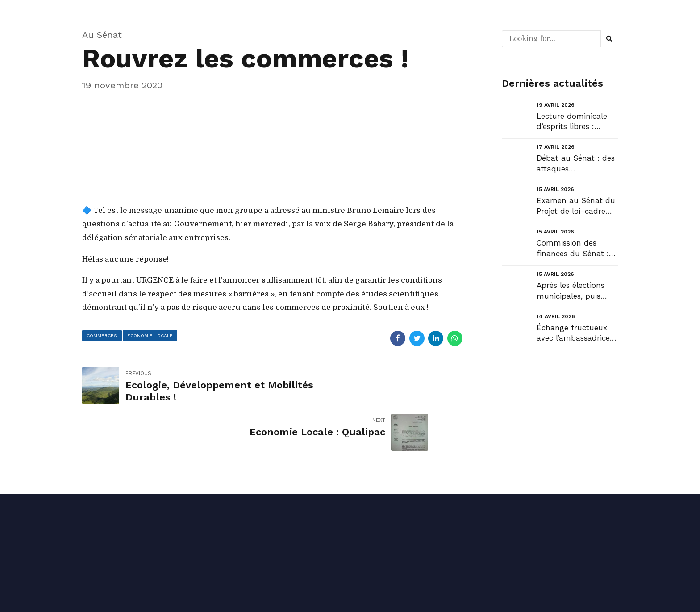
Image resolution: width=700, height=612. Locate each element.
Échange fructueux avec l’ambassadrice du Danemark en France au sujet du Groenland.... (573, 334)
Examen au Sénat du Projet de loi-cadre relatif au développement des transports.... (576, 206)
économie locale (157, 336)
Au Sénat (102, 35)
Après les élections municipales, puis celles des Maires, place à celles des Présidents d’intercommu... (571, 291)
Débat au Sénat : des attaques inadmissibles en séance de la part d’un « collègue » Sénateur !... (576, 164)
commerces (104, 336)
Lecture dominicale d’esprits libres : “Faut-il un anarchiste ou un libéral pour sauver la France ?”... (577, 122)
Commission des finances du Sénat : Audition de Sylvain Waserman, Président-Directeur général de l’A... (573, 249)
